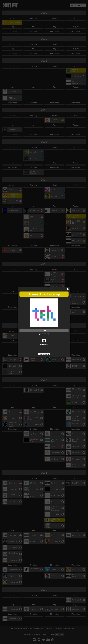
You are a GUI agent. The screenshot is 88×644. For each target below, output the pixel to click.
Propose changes (44, 354)
